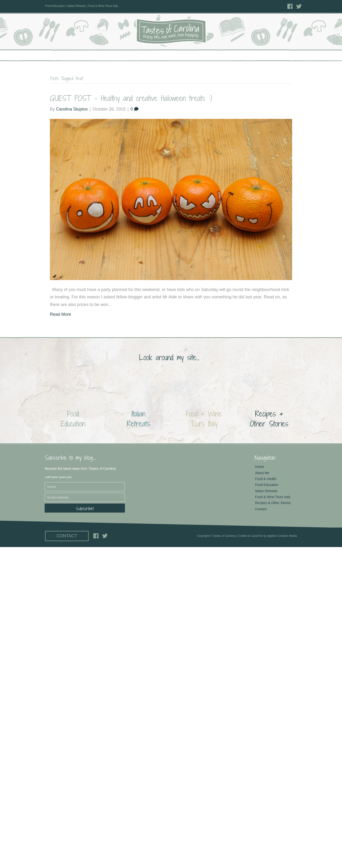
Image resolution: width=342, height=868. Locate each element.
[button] (85, 508)
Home (59, 56)
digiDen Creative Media (282, 536)
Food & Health (103, 56)
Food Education (132, 56)
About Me (77, 56)
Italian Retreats (162, 56)
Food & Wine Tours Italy (201, 56)
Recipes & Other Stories (249, 56)
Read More (60, 314)
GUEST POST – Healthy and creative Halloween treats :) (131, 98)
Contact (281, 56)
